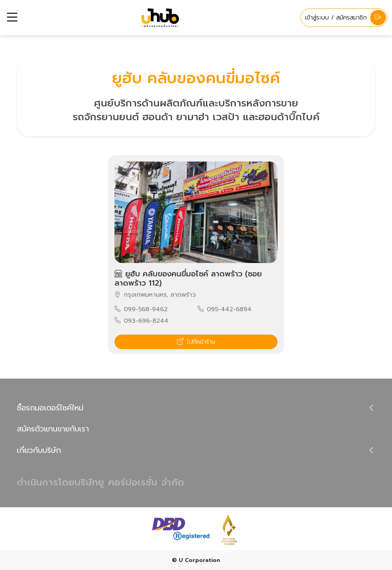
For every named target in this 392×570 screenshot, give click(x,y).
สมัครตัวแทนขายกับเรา (53, 429)
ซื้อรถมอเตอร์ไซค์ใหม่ (50, 408)
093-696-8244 (141, 321)
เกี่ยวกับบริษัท (39, 450)
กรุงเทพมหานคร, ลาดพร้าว (155, 295)
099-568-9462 (141, 309)
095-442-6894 (225, 309)
